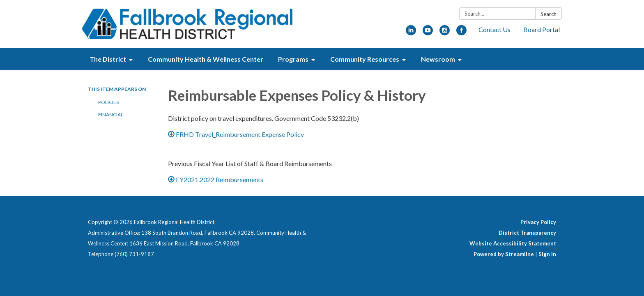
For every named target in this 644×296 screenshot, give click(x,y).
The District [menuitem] (108, 59)
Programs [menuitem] (293, 59)
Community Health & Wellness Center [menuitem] (206, 59)
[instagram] (445, 33)
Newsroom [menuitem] (438, 59)
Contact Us (494, 29)
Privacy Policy (538, 222)
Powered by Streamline (504, 254)
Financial (111, 114)
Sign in (547, 254)
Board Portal (542, 29)
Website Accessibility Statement (513, 243)
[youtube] (428, 33)
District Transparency (527, 233)
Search (549, 14)
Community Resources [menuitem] (365, 59)
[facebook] (461, 33)
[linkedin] (411, 33)
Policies (108, 102)
